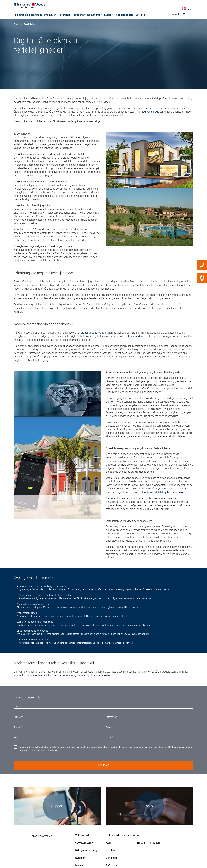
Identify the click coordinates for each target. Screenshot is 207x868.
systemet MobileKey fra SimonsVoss (164, 492)
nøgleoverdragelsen (153, 112)
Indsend (103, 766)
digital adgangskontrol (94, 333)
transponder (135, 336)
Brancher (18, 24)
